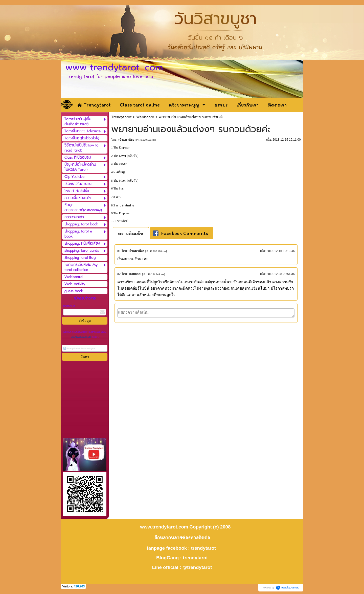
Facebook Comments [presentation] (180, 233)
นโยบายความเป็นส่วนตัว (82, 337)
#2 (119, 274)
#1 (119, 251)
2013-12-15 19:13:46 (280, 251)
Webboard (145, 117)
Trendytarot (121, 117)
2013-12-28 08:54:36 (280, 274)
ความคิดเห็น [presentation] (131, 233)
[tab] (131, 233)
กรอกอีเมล (69, 306)
